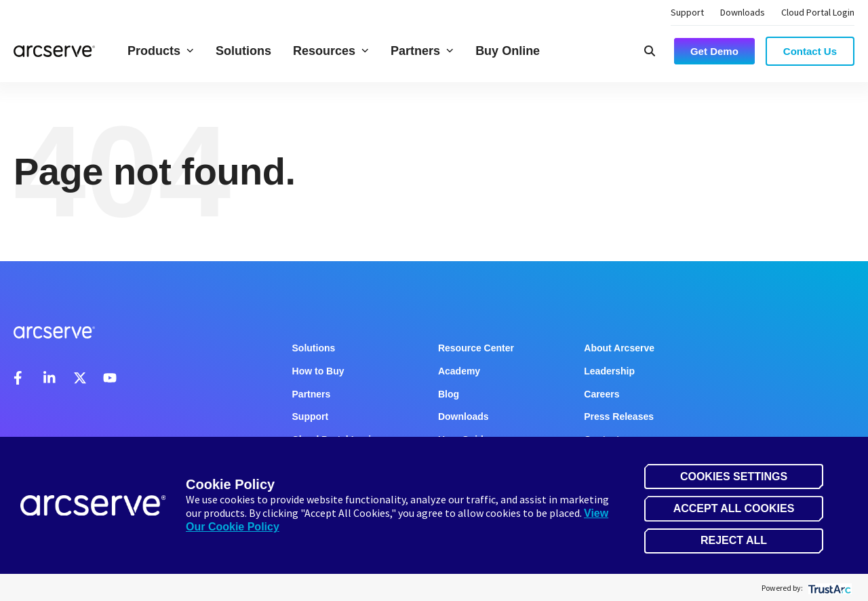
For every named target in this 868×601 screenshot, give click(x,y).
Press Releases (619, 416)
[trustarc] (828, 588)
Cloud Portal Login (818, 12)
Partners (422, 51)
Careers (601, 394)
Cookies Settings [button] (734, 477)
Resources (331, 51)
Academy (459, 371)
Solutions (243, 51)
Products (161, 51)
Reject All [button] (734, 540)
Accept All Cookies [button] (734, 508)
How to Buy (318, 371)
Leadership (609, 371)
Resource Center (476, 348)
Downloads (743, 12)
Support (687, 12)
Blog (449, 394)
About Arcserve (619, 348)
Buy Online (508, 51)
